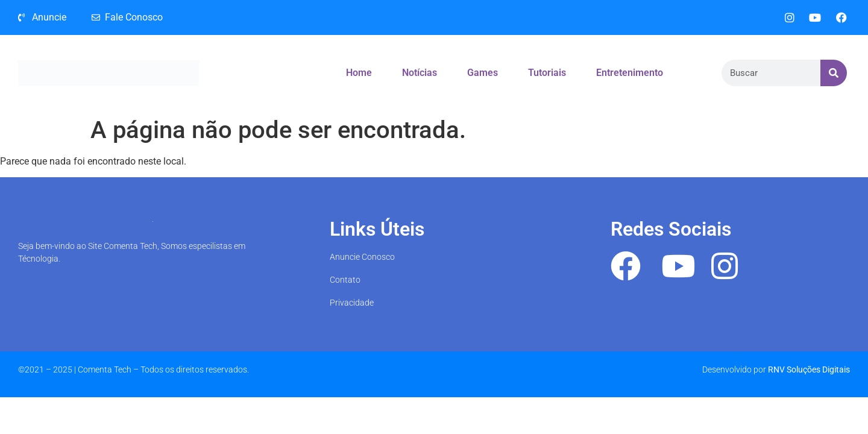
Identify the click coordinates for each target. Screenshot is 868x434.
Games (483, 73)
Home (359, 73)
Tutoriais (547, 73)
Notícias (420, 73)
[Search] (834, 73)
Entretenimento (630, 73)
